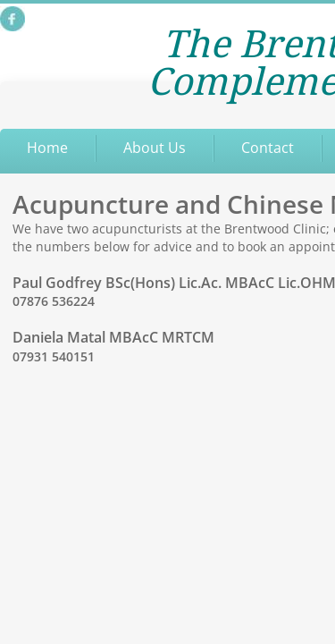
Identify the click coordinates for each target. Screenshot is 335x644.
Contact (268, 148)
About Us (155, 148)
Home (47, 148)
